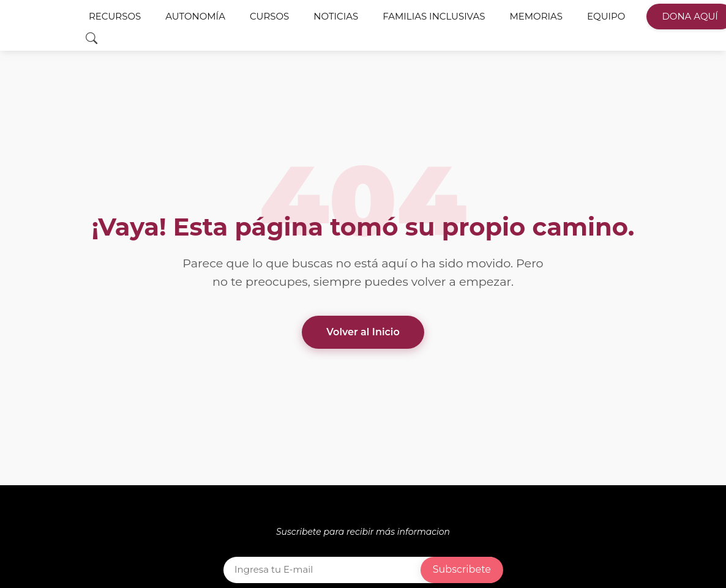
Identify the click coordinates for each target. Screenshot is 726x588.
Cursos (269, 18)
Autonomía (195, 18)
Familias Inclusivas (434, 18)
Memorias (536, 18)
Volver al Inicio (363, 332)
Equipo (606, 18)
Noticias (336, 18)
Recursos (115, 18)
